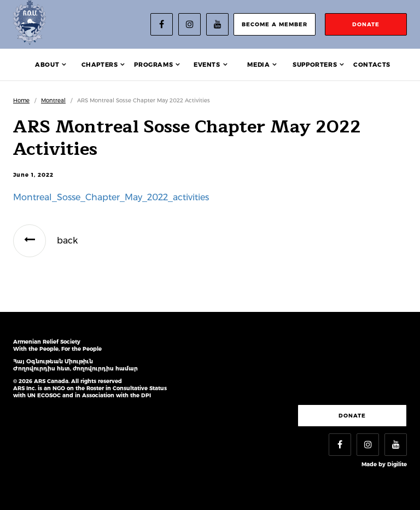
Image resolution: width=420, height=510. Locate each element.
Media (258, 65)
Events (207, 65)
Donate (352, 416)
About (47, 65)
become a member (275, 24)
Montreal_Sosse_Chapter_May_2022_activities (111, 197)
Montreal (53, 100)
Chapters (100, 65)
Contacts (372, 65)
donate (366, 24)
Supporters (315, 65)
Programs (153, 65)
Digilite (397, 464)
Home (21, 100)
